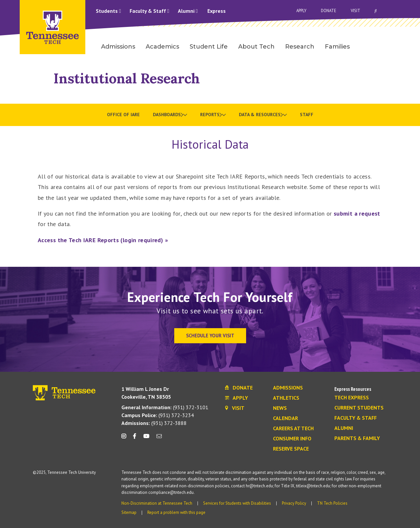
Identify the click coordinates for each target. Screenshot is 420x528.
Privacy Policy (294, 503)
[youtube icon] (146, 439)
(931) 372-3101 (165, 407)
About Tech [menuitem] (256, 47)
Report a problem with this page (176, 512)
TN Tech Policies (332, 503)
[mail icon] (159, 439)
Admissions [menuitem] (118, 47)
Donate (329, 11)
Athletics (286, 398)
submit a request (357, 213)
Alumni (188, 11)
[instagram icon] (126, 439)
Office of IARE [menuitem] (123, 115)
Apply (301, 11)
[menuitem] (170, 115)
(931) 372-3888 (154, 423)
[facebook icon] (135, 439)
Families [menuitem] (337, 47)
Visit (356, 11)
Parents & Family (357, 438)
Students (108, 11)
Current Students (359, 408)
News (280, 408)
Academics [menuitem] (162, 47)
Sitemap (129, 512)
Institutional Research (127, 78)
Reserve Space (291, 449)
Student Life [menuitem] (209, 47)
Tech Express (352, 398)
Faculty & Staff (149, 11)
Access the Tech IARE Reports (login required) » (103, 240)
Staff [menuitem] (307, 115)
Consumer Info (292, 439)
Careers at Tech (293, 429)
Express (217, 11)
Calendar (285, 418)
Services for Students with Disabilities (237, 503)
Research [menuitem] (300, 47)
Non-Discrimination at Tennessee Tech (157, 503)
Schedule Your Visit (210, 336)
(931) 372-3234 (158, 415)
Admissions (288, 388)
